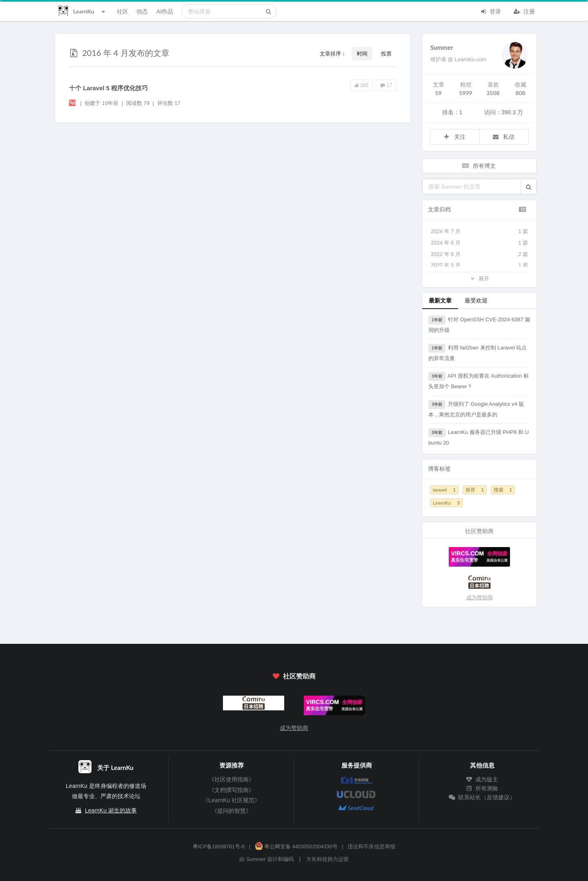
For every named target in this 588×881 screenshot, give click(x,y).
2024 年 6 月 (479, 243)
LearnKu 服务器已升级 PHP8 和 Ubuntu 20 (479, 437)
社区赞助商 (294, 676)
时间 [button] (362, 53)
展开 (479, 278)
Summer (442, 47)
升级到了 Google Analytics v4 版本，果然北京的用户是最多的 (476, 409)
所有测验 (482, 788)
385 (361, 85)
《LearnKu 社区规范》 (231, 800)
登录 (490, 11)
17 (386, 85)
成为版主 (482, 779)
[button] (529, 187)
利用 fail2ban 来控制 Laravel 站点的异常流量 (478, 353)
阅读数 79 (139, 103)
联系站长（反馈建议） (482, 797)
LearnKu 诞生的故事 (111, 810)
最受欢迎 (476, 300)
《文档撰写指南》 (232, 790)
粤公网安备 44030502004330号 (296, 847)
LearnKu (446, 503)
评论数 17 (169, 103)
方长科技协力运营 (327, 859)
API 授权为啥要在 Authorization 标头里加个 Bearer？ (479, 381)
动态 (142, 11)
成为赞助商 (480, 597)
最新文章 (440, 300)
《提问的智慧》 (232, 811)
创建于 (101, 103)
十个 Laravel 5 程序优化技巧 (108, 88)
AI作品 (165, 11)
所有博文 (479, 166)
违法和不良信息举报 (371, 847)
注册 (524, 11)
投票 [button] (386, 53)
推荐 (475, 490)
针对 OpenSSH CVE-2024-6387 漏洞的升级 (479, 324)
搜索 (503, 490)
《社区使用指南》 (232, 779)
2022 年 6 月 (479, 254)
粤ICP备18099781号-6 (219, 847)
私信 (503, 137)
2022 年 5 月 (479, 265)
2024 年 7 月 (479, 231)
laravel (444, 490)
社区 (122, 11)
